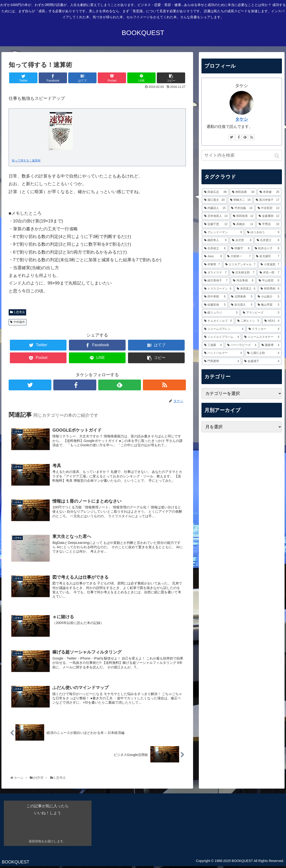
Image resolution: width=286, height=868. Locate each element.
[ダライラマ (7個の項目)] (215, 273)
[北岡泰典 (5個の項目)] (242, 297)
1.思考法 (19, 312)
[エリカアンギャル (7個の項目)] (240, 265)
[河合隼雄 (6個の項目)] (243, 281)
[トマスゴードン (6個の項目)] (218, 289)
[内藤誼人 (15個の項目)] (215, 208)
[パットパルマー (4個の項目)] (223, 353)
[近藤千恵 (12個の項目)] (216, 224)
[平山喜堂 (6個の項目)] (269, 281)
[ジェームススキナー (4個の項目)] (262, 337)
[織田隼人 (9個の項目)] (215, 240)
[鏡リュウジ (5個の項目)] (221, 313)
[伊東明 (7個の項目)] (212, 265)
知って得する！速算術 (26, 161)
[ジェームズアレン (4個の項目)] (224, 329)
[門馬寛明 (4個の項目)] (222, 361)
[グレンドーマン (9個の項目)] (223, 232)
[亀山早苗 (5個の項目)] (268, 305)
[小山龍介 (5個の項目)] (268, 297)
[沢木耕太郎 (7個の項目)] (243, 273)
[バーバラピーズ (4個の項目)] (242, 345)
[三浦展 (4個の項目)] (213, 345)
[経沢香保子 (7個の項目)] (216, 281)
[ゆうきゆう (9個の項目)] (263, 232)
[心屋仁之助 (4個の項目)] (263, 353)
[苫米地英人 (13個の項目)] (216, 216)
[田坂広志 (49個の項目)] (215, 192)
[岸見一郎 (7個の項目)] (269, 273)
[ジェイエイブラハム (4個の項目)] (222, 337)
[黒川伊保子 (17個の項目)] (268, 200)
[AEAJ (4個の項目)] (272, 321)
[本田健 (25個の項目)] (269, 192)
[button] (277, 156)
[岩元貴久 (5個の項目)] (242, 305)
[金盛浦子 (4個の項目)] (262, 361)
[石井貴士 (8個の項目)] (268, 240)
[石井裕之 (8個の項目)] (215, 249)
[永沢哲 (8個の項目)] (242, 240)
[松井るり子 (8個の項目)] (267, 249)
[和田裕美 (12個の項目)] (243, 216)
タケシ (242, 119)
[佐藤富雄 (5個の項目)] (215, 305)
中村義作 (19, 322)
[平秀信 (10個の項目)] (269, 224)
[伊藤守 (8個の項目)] (240, 249)
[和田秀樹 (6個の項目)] (270, 289)
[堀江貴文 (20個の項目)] (214, 200)
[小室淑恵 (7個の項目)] (270, 265)
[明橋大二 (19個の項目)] (240, 200)
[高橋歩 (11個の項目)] (243, 224)
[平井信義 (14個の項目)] (242, 208)
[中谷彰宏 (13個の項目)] (268, 208)
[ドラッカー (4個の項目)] (264, 329)
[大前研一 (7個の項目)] (239, 256)
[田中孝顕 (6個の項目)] (215, 297)
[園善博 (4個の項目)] (270, 345)
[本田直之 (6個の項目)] (246, 289)
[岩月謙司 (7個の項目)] (268, 256)
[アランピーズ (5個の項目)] (261, 313)
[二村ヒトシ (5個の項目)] (248, 321)
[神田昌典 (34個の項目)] (243, 192)
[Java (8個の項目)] (213, 256)
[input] (242, 155)
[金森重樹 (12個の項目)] (269, 216)
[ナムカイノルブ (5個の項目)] (218, 321)
